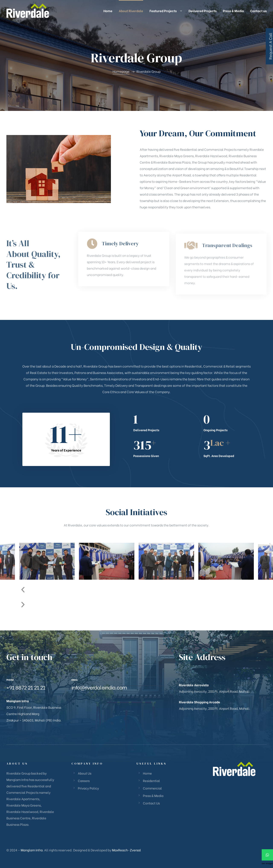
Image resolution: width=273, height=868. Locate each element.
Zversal (135, 850)
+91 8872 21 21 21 (26, 687)
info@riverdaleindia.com (99, 687)
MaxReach (120, 850)
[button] (136, 589)
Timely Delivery (120, 272)
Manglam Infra (32, 850)
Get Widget (267, 864)
